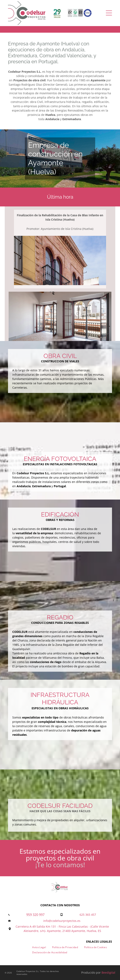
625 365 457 (88, 915)
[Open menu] (109, 13)
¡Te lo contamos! (60, 865)
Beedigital (108, 973)
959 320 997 (35, 915)
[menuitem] (39, 947)
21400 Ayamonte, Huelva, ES (82, 931)
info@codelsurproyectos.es (62, 921)
